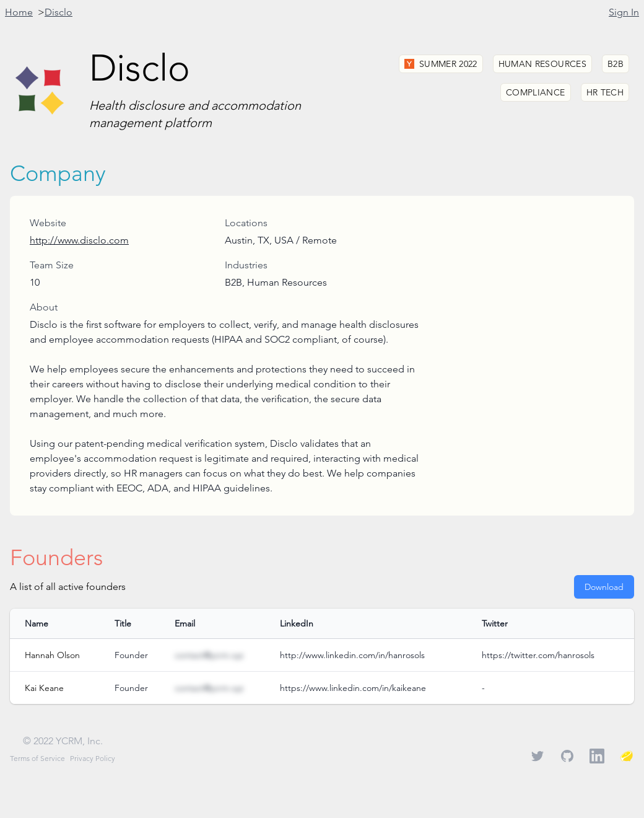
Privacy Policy (93, 758)
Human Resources (542, 64)
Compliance (536, 92)
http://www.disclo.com (79, 240)
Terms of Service (37, 758)
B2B (616, 64)
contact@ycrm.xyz (209, 655)
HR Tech (605, 92)
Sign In (624, 12)
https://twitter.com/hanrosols (538, 655)
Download (604, 587)
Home (19, 12)
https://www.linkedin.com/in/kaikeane (353, 688)
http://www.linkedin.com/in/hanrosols (352, 655)
